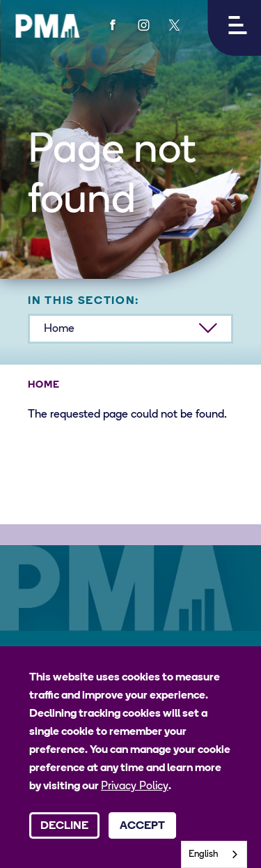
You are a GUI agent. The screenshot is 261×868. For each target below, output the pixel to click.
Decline (64, 826)
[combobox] (214, 854)
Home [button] (59, 329)
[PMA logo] (47, 26)
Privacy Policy (135, 786)
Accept (142, 826)
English (204, 854)
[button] (234, 28)
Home (44, 385)
